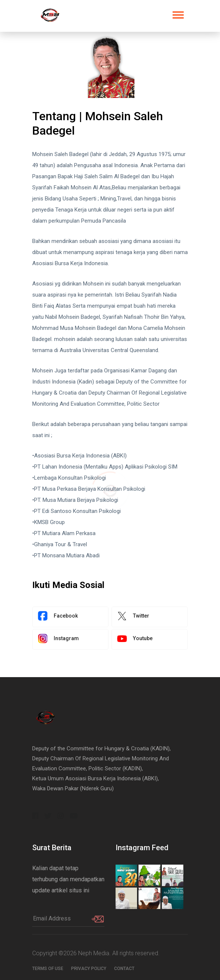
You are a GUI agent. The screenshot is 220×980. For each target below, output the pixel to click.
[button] (178, 13)
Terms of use (48, 969)
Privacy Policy (89, 969)
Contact (124, 969)
